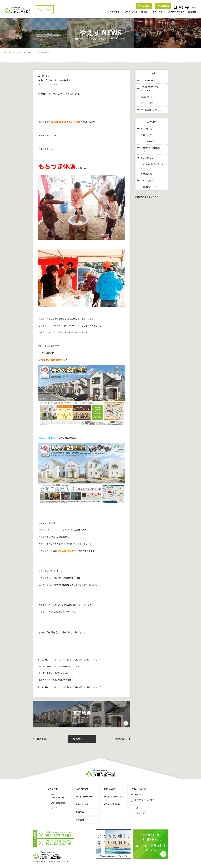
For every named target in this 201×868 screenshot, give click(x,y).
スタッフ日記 (145, 103)
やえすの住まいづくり (114, 796)
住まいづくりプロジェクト (153, 164)
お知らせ (145, 135)
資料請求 (163, 6)
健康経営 (145, 174)
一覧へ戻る (82, 739)
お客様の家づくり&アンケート (148, 89)
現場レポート (145, 97)
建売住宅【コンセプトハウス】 (57, 796)
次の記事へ (120, 739)
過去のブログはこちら (147, 197)
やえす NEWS (18, 52)
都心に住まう (110, 789)
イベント (145, 129)
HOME (5, 52)
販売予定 (52, 808)
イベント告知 (53, 84)
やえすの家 (53, 789)
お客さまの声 (82, 804)
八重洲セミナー (148, 187)
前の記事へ (43, 739)
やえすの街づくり (112, 804)
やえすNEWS (138, 795)
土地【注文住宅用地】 (57, 803)
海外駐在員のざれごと (149, 110)
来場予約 (144, 6)
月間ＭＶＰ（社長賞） (151, 148)
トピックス (146, 158)
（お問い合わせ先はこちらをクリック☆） (58, 612)
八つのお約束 (82, 789)
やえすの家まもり (84, 796)
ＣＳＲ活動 (146, 180)
